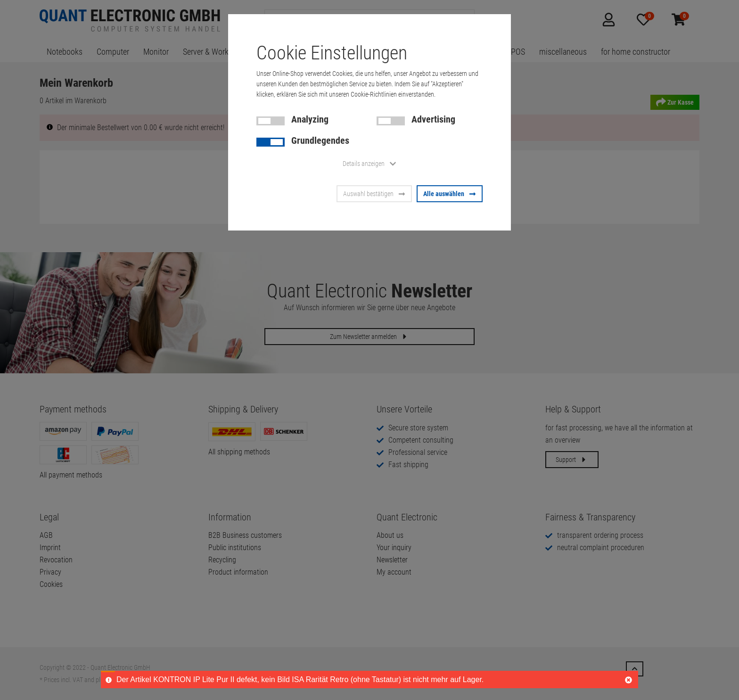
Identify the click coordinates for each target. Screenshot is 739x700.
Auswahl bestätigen (374, 194)
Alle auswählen (450, 194)
